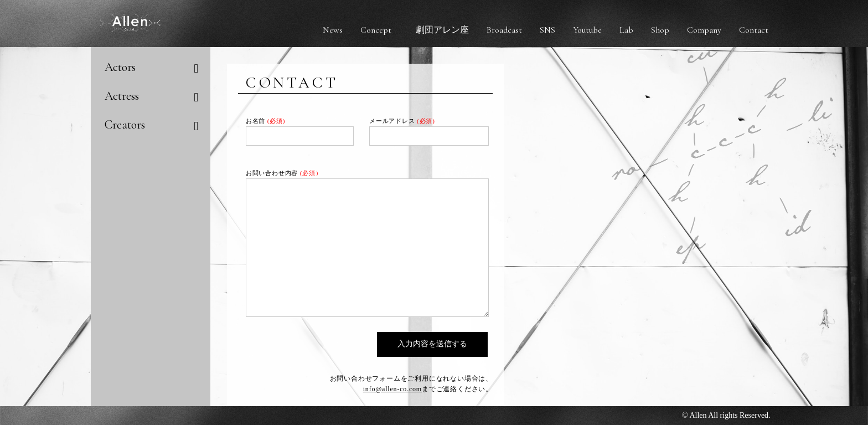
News (333, 30)
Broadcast (504, 30)
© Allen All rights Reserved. (726, 415)
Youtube (587, 30)
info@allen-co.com (392, 389)
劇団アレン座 (442, 30)
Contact (754, 30)
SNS (547, 30)
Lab (626, 30)
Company (704, 30)
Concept (376, 30)
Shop (660, 30)
